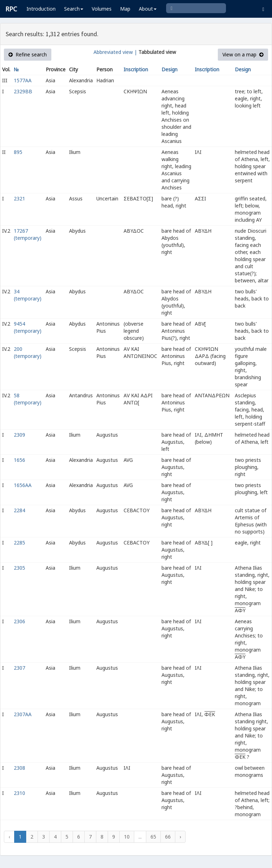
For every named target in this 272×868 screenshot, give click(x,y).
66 (168, 837)
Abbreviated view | (115, 52)
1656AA (23, 485)
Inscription (136, 69)
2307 (19, 668)
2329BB (23, 91)
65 (153, 837)
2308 (19, 768)
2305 (19, 568)
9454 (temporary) (28, 327)
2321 (19, 198)
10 (127, 837)
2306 (19, 621)
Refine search (28, 54)
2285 (19, 543)
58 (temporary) (28, 399)
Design (169, 69)
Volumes (102, 9)
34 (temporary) (28, 295)
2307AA (23, 714)
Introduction (41, 9)
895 (18, 152)
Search (74, 9)
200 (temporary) (28, 352)
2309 (19, 435)
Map (125, 9)
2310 (19, 793)
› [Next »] (180, 837)
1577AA (23, 80)
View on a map (243, 54)
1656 (19, 460)
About (148, 9)
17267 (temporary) (28, 234)
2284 (19, 510)
